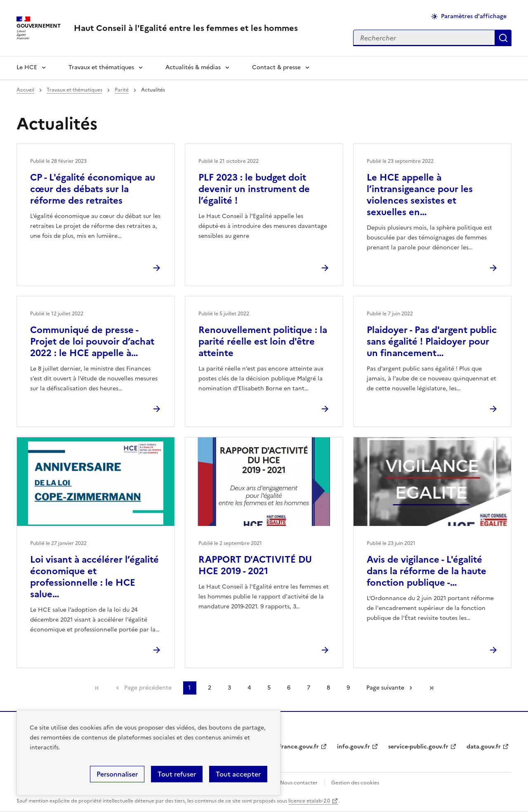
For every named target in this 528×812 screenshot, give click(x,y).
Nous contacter (299, 783)
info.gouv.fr (354, 747)
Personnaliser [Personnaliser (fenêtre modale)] (117, 774)
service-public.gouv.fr (418, 747)
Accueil (25, 90)
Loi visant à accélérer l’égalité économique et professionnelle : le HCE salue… (94, 577)
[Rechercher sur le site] (424, 38)
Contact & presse (276, 67)
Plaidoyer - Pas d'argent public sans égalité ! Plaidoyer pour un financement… (432, 341)
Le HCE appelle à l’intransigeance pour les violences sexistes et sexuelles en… (420, 195)
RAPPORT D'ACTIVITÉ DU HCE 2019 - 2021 (255, 565)
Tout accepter (238, 774)
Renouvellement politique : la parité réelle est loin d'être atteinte (263, 341)
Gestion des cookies (355, 783)
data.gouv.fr (484, 747)
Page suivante (385, 688)
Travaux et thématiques (101, 67)
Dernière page (431, 688)
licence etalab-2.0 (309, 801)
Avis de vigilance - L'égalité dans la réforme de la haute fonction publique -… (427, 571)
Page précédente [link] (148, 688)
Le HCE (27, 67)
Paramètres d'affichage (474, 16)
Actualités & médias (193, 67)
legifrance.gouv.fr (294, 747)
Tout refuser (177, 774)
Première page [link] (97, 688)
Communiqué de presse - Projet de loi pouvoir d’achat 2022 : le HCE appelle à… (92, 341)
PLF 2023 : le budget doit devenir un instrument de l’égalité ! (254, 189)
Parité (122, 90)
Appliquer (503, 38)
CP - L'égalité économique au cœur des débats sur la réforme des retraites (93, 189)
